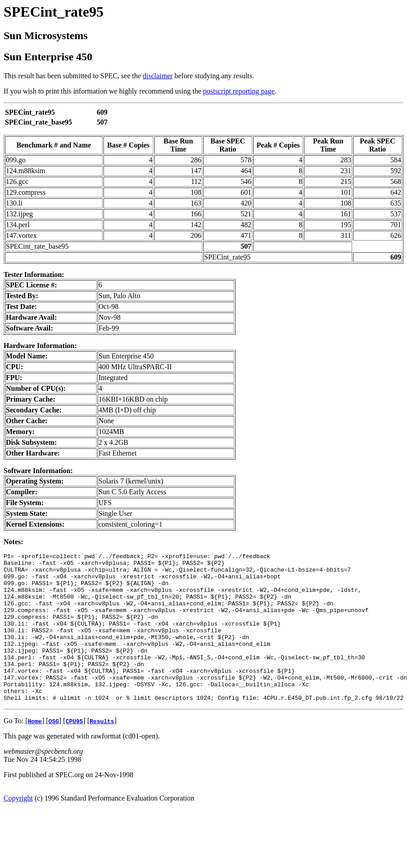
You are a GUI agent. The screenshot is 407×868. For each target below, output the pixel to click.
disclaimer (158, 76)
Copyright (18, 828)
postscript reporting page (239, 91)
